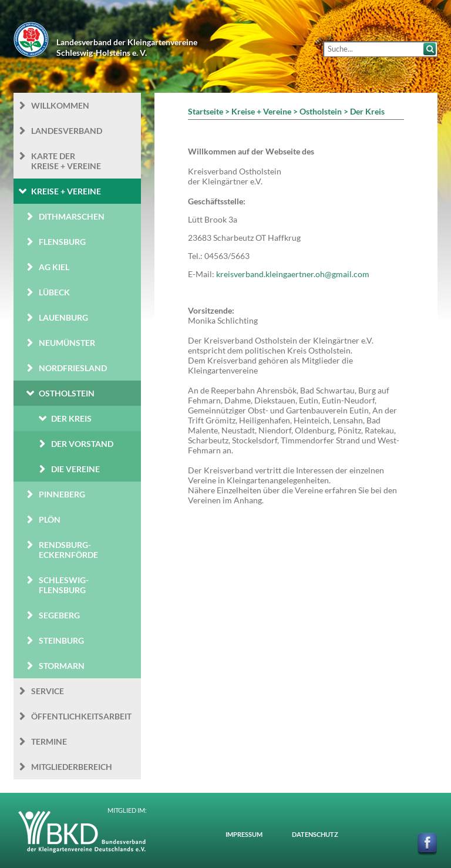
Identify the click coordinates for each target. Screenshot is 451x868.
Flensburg (62, 242)
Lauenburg (63, 317)
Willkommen (60, 105)
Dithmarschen (72, 216)
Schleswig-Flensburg (64, 585)
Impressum (244, 834)
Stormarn (62, 666)
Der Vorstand (82, 444)
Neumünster (67, 343)
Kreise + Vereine (66, 191)
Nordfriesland (73, 368)
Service (48, 691)
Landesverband (67, 131)
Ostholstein (67, 393)
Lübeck (54, 292)
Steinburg (61, 640)
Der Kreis (71, 418)
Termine (49, 741)
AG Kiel (54, 267)
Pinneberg (62, 494)
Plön (50, 519)
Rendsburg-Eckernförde (68, 550)
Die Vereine (75, 469)
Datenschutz (315, 834)
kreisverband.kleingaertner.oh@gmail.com (293, 274)
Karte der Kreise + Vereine (66, 161)
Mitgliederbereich (72, 767)
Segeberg (59, 615)
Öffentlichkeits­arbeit (81, 716)
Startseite (206, 111)
